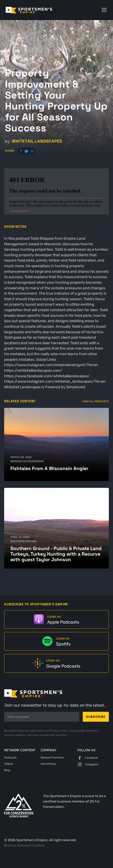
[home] (35, 10)
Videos (9, 764)
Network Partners (52, 758)
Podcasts (10, 758)
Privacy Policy (59, 731)
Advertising (48, 764)
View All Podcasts (96, 401)
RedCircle (26, 211)
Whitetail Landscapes (37, 141)
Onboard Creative (31, 845)
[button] (103, 10)
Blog (7, 770)
